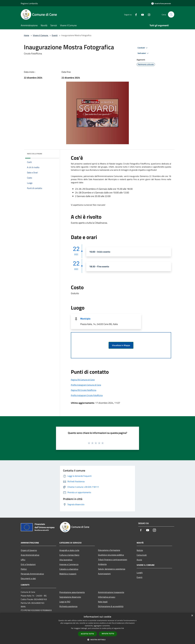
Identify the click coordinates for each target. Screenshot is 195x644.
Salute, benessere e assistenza (112, 569)
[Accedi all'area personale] (161, 3)
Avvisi (139, 560)
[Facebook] (135, 14)
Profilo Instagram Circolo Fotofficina (87, 395)
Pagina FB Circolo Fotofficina (84, 390)
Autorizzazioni (104, 574)
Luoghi (140, 573)
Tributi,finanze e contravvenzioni (113, 560)
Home (26, 35)
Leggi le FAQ (65, 602)
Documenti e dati (28, 578)
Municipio (85, 319)
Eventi (55, 35)
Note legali (103, 602)
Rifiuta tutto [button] (108, 634)
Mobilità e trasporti (68, 574)
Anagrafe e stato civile (69, 550)
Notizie (140, 550)
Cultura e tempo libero (69, 555)
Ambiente (102, 564)
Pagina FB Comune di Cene (83, 380)
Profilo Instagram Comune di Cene (86, 385)
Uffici (23, 560)
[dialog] (98, 628)
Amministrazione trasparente (111, 592)
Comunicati (142, 555)
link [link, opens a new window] (123, 628)
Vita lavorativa (66, 560)
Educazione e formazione (109, 550)
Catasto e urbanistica (69, 569)
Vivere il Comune (41, 35)
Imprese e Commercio (69, 564)
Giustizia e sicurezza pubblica (111, 555)
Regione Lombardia (29, 3)
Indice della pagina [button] (35, 154)
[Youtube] (141, 14)
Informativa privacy (107, 597)
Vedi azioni (143, 53)
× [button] (192, 616)
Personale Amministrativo (32, 574)
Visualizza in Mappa (121, 345)
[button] (98, 640)
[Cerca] (171, 14)
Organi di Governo (29, 550)
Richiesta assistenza (68, 606)
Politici (24, 569)
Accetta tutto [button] (87, 634)
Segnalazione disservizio (70, 597)
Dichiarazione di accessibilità (111, 606)
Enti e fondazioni (28, 564)
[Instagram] (148, 14)
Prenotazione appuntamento (72, 592)
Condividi (143, 48)
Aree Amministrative (30, 555)
